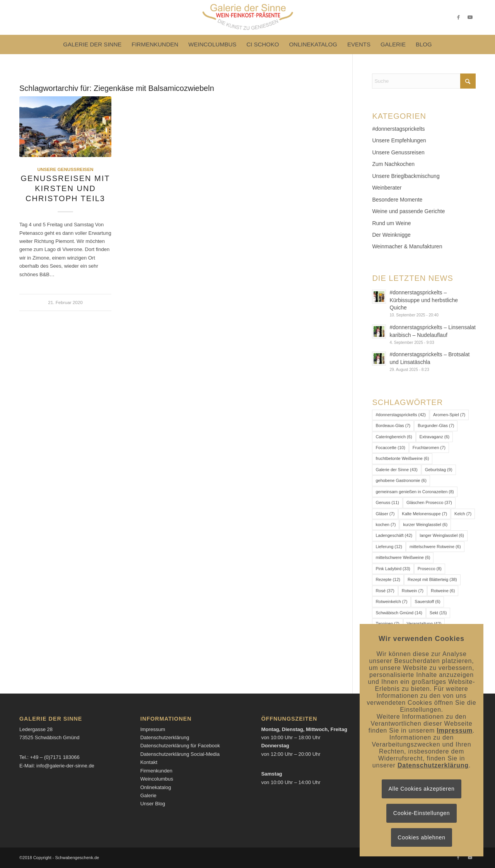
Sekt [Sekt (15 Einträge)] (438, 613)
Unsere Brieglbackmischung (406, 176)
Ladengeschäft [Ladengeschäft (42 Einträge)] (394, 535)
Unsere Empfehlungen (399, 140)
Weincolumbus (157, 779)
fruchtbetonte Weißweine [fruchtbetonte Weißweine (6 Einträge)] (402, 458)
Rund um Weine (391, 223)
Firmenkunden (156, 771)
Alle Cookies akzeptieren (422, 789)
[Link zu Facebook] (458, 17)
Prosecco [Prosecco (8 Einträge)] (430, 569)
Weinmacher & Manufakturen (407, 246)
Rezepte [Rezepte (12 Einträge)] (388, 579)
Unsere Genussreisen (66, 169)
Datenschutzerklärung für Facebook (180, 746)
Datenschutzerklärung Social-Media (180, 754)
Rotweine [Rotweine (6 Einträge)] (443, 591)
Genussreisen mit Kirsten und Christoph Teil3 (66, 188)
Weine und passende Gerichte (408, 211)
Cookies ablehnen (421, 837)
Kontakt (149, 762)
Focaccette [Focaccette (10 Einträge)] (390, 448)
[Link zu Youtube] (470, 17)
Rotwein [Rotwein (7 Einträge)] (413, 591)
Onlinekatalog (156, 787)
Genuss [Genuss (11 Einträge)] (387, 502)
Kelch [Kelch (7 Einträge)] (463, 514)
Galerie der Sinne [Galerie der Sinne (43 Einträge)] (396, 470)
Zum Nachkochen (393, 164)
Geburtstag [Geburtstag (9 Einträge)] (439, 470)
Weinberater (387, 188)
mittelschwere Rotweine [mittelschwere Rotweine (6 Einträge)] (435, 547)
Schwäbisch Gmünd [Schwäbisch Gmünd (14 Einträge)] (399, 613)
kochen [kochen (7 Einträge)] (386, 525)
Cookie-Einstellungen (422, 813)
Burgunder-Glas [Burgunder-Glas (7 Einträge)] (436, 425)
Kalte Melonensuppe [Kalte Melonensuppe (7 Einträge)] (424, 514)
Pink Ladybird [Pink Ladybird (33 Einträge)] (393, 569)
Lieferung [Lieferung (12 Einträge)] (389, 547)
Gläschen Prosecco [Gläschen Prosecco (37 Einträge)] (429, 502)
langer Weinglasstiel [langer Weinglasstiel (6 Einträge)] (442, 535)
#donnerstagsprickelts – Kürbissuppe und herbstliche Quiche (424, 300)
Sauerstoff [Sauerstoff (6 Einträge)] (427, 601)
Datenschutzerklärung (165, 737)
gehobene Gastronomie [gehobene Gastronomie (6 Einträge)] (401, 480)
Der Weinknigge (391, 235)
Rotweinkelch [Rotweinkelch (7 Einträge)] (391, 601)
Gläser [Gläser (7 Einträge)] (385, 514)
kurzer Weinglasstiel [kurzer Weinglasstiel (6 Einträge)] (425, 525)
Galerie (148, 795)
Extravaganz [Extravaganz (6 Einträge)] (435, 437)
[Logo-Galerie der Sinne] (247, 17)
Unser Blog (153, 804)
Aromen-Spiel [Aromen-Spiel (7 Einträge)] (449, 415)
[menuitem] (92, 44)
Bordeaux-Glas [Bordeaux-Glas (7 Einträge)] (393, 425)
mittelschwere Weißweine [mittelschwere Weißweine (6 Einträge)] (403, 557)
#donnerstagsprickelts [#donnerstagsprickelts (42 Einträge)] (401, 415)
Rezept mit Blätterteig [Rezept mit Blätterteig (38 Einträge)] (432, 579)
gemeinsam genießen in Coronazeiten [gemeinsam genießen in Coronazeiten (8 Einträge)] (415, 492)
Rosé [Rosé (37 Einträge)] (385, 591)
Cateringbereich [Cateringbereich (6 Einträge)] (394, 437)
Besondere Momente (397, 200)
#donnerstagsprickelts (398, 129)
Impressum (153, 729)
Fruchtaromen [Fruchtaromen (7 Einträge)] (429, 448)
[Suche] (424, 81)
